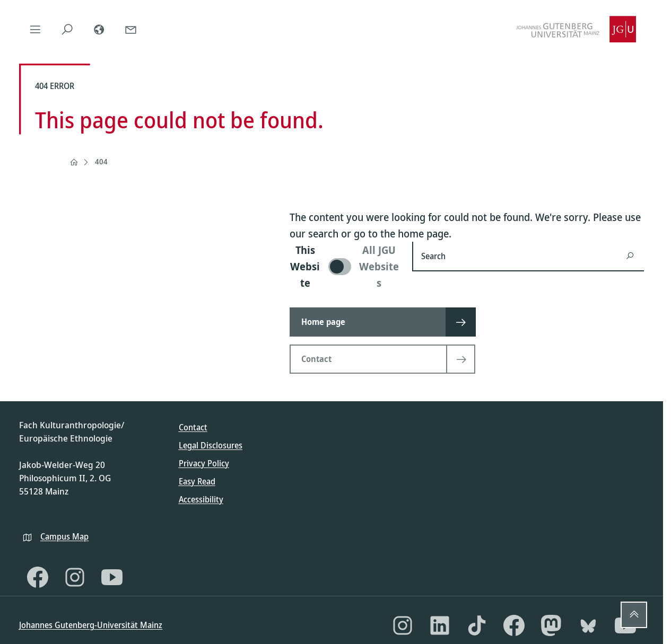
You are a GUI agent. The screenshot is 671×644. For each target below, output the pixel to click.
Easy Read (197, 481)
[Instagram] (75, 577)
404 (101, 161)
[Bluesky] (588, 625)
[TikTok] (477, 625)
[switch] (345, 266)
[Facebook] (38, 577)
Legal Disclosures (211, 445)
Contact (193, 427)
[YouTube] (112, 577)
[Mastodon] (551, 625)
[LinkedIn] (440, 625)
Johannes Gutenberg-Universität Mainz (91, 625)
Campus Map (64, 536)
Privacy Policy (204, 463)
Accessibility (201, 499)
